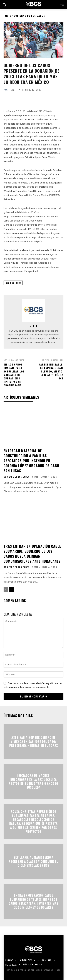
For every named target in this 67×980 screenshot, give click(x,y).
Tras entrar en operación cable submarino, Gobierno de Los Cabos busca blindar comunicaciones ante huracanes (32, 554)
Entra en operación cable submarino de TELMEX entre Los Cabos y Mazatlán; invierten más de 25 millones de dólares (34, 902)
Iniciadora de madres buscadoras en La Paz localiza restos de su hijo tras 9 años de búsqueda (34, 782)
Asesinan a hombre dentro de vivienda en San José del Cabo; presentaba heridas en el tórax (34, 742)
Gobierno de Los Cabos (29, 15)
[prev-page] (6, 590)
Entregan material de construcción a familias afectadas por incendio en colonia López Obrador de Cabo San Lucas (31, 461)
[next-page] (12, 590)
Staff (14, 90)
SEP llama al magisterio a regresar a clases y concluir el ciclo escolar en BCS (33, 862)
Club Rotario (13, 283)
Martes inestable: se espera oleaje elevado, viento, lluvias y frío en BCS (51, 371)
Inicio (7, 15)
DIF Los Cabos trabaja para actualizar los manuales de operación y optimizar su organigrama (14, 375)
